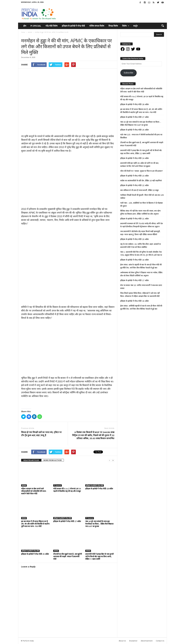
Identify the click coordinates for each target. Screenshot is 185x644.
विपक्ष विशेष (113, 26)
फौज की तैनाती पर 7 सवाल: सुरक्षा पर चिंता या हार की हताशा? (141, 171)
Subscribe (128, 73)
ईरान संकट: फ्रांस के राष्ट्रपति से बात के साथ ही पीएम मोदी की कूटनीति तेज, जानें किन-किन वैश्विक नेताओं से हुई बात (141, 266)
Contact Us (160, 641)
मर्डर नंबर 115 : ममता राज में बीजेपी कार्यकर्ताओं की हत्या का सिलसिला (141, 136)
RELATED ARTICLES (31, 460)
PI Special (36, 26)
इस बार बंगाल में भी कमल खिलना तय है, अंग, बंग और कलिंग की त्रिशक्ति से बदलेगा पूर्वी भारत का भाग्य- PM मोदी (35, 524)
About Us (122, 641)
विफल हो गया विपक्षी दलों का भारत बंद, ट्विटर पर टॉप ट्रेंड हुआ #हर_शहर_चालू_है (41, 434)
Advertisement (147, 641)
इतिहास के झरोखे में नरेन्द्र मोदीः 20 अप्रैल (134, 239)
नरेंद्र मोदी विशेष (51, 26)
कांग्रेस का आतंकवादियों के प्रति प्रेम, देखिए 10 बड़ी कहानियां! (141, 181)
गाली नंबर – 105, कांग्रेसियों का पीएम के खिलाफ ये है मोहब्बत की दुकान (141, 204)
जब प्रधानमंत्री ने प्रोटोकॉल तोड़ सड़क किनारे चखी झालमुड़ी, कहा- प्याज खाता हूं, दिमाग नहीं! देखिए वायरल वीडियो (140, 233)
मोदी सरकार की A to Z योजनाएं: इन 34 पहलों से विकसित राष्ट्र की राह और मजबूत (67, 490)
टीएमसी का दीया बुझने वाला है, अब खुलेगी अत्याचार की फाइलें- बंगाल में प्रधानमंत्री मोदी (67, 556)
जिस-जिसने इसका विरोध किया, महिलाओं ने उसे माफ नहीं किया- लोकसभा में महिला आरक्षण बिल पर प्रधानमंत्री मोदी (140, 295)
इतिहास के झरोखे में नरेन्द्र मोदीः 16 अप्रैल (134, 301)
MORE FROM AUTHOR (53, 460)
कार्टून (135, 26)
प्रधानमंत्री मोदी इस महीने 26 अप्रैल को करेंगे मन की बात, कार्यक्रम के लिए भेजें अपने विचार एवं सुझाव (140, 165)
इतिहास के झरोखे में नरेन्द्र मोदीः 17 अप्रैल (134, 280)
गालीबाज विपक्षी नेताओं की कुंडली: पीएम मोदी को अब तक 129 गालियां (142, 197)
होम (25, 26)
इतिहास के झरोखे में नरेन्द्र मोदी (73, 26)
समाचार (24, 35)
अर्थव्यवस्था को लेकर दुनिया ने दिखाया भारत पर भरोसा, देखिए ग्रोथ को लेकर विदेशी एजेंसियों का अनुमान (141, 274)
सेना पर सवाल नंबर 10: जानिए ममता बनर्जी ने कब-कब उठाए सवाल (141, 287)
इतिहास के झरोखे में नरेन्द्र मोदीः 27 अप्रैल (67, 521)
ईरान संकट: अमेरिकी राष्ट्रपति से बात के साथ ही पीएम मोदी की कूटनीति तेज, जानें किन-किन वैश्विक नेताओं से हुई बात (141, 307)
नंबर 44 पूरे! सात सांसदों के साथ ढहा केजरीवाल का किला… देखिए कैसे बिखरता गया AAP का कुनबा (99, 524)
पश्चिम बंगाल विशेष (97, 26)
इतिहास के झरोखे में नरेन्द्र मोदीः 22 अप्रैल (134, 185)
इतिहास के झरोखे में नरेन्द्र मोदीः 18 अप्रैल (134, 260)
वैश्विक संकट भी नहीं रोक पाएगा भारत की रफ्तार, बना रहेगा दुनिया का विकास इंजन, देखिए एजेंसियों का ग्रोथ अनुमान (140, 212)
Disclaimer (133, 641)
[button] (163, 26)
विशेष (126, 26)
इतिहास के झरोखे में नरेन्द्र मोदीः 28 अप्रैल (99, 489)
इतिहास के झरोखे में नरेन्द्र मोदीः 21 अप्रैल (134, 219)
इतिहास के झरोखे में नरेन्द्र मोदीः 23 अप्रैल (134, 176)
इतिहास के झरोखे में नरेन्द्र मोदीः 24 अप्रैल (134, 158)
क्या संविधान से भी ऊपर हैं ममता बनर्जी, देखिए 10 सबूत (139, 190)
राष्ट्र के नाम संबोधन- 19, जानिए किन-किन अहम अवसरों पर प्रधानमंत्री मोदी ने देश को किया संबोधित (141, 246)
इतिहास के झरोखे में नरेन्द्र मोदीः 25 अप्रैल (35, 554)
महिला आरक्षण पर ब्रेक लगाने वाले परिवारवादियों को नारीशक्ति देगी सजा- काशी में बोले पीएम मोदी (34, 491)
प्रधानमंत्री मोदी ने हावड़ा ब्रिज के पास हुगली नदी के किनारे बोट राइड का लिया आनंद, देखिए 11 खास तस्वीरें (99, 556)
